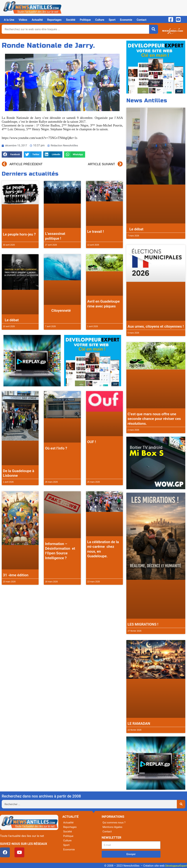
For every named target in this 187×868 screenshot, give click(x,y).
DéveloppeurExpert (175, 866)
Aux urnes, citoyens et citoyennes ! (156, 326)
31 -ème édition (16, 575)
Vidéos (23, 20)
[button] (12, 155)
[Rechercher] (154, 29)
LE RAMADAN (139, 724)
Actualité (37, 20)
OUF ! (92, 442)
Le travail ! (96, 232)
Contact (141, 20)
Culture (100, 20)
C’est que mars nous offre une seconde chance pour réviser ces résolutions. (154, 419)
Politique (85, 20)
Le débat (11, 320)
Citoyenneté (58, 311)
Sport (112, 20)
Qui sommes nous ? (115, 822)
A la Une (9, 20)
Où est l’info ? (56, 448)
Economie (126, 20)
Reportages (54, 20)
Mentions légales (113, 827)
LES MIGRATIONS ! (143, 624)
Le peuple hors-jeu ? (19, 234)
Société (71, 20)
